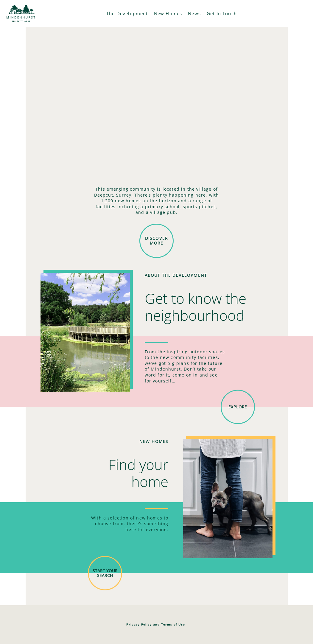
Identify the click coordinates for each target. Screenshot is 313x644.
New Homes (168, 13)
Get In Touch (222, 13)
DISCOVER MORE (156, 241)
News (194, 13)
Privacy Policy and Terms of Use (156, 624)
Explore (238, 407)
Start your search (105, 573)
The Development (127, 13)
